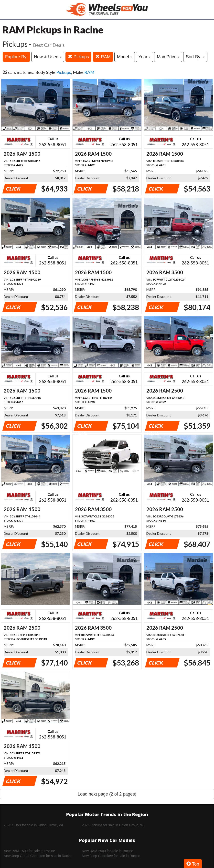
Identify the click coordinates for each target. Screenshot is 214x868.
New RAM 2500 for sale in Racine (107, 851)
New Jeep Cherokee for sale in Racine (111, 856)
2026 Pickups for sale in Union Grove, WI (113, 825)
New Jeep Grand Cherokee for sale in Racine (38, 856)
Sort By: (195, 57)
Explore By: (16, 57)
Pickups (78, 57)
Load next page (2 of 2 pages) (107, 794)
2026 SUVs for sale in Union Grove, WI (33, 825)
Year (144, 57)
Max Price (168, 57)
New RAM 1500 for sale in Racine (29, 851)
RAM (103, 57)
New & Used (48, 57)
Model (125, 57)
